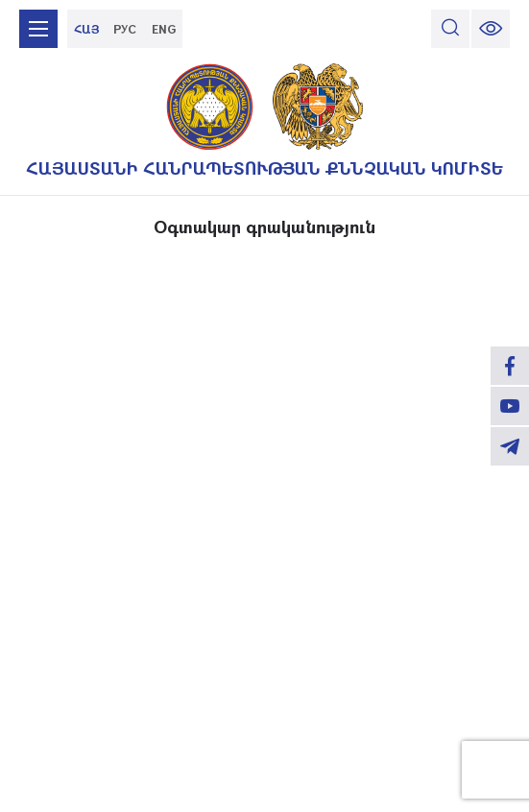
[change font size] (491, 29)
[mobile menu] (38, 29)
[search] (450, 29)
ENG (164, 29)
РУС (125, 29)
